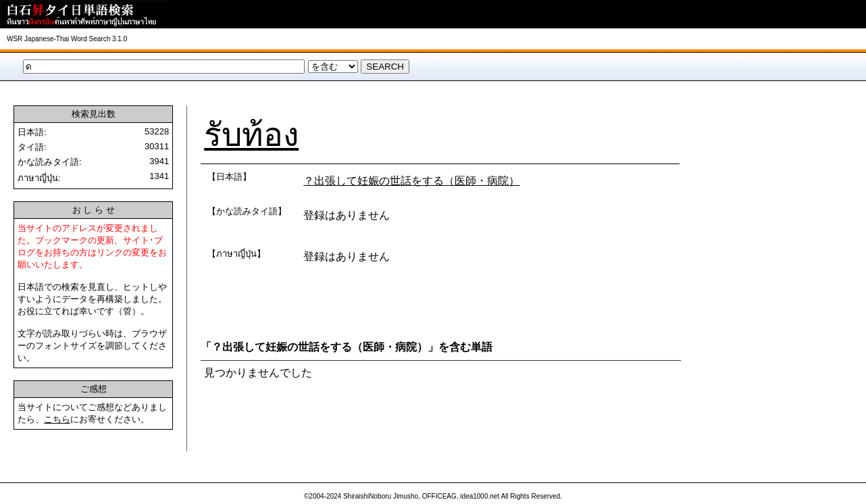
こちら (57, 419)
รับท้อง (251, 135)
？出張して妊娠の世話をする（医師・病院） (411, 181)
